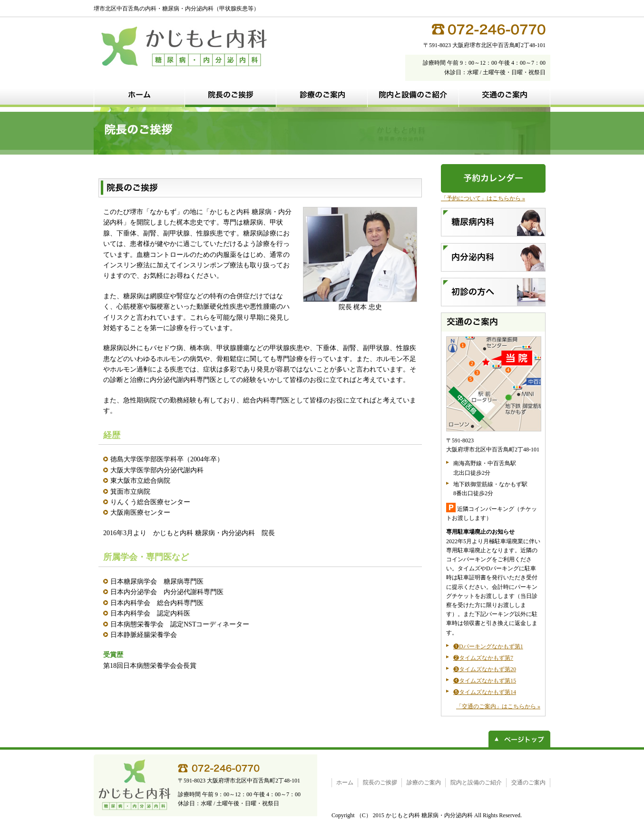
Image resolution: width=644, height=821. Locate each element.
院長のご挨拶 (380, 782)
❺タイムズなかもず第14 (485, 692)
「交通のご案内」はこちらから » (498, 706)
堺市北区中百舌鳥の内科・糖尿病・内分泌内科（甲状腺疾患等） (176, 9)
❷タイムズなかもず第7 (483, 658)
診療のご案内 (424, 782)
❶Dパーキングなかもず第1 (488, 646)
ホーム (345, 782)
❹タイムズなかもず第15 (485, 681)
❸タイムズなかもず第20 (485, 669)
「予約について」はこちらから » (483, 198)
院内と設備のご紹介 (476, 782)
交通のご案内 (528, 782)
